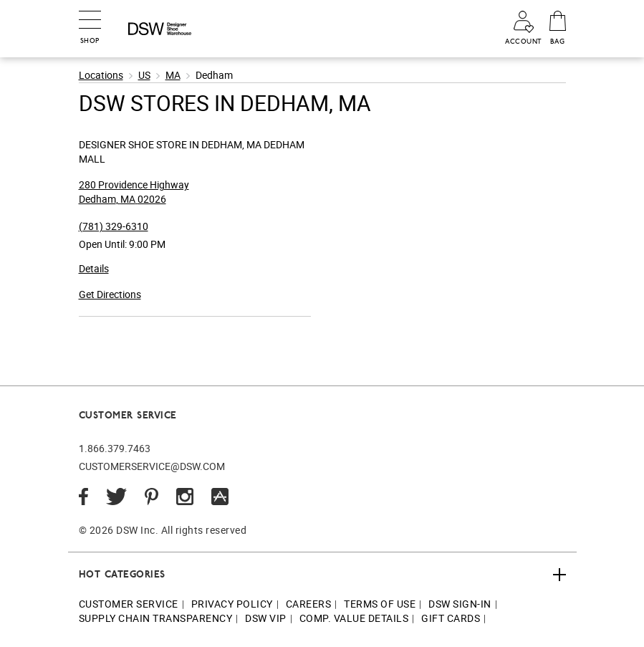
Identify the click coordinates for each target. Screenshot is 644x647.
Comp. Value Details (354, 618)
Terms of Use (380, 604)
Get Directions (110, 294)
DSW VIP (266, 618)
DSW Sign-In (460, 604)
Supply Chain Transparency (156, 618)
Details (94, 268)
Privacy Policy (232, 604)
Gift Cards (451, 618)
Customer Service (129, 604)
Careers (309, 604)
